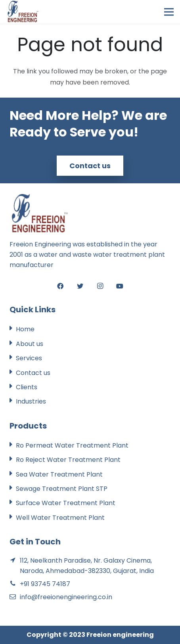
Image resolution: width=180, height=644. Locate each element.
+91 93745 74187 (45, 584)
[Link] (23, 12)
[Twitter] (80, 286)
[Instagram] (100, 286)
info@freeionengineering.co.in (66, 597)
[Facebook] (60, 286)
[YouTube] (120, 286)
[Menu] (169, 12)
